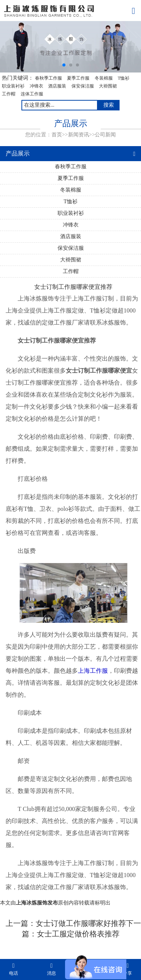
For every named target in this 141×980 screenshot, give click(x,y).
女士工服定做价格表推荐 (78, 934)
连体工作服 (32, 94)
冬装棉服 (104, 78)
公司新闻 (105, 135)
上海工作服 (93, 671)
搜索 (109, 105)
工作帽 (9, 94)
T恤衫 (124, 78)
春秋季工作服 (49, 78)
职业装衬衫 (13, 86)
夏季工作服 (78, 78)
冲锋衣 (36, 86)
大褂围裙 (108, 86)
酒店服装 (57, 86)
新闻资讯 (79, 135)
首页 (57, 135)
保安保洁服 (83, 86)
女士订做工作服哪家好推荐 (81, 923)
